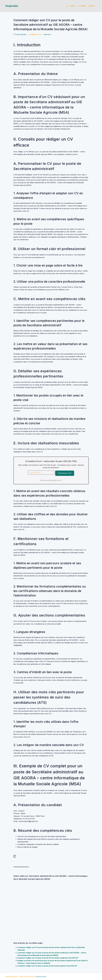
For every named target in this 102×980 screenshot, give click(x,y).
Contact (92, 6)
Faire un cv (47, 35)
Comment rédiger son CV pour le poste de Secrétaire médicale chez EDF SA (48, 958)
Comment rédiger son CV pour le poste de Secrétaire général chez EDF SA (47, 966)
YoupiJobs (12, 6)
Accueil (73, 6)
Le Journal (82, 6)
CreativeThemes (41, 977)
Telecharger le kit (65, 473)
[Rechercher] (67, 6)
